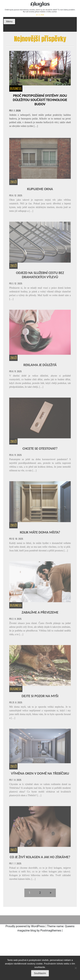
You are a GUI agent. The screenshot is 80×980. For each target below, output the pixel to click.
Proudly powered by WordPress (25, 926)
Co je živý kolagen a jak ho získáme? (40, 858)
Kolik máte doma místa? (40, 533)
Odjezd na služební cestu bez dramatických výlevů (40, 276)
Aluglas (40, 4)
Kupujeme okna (40, 190)
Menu (9, 21)
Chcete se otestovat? (40, 449)
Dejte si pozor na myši (40, 697)
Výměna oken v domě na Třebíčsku (40, 774)
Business (16, 89)
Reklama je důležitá (40, 366)
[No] (76, 968)
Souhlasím (40, 973)
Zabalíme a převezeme (40, 613)
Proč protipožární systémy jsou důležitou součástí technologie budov (40, 100)
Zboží (13, 183)
